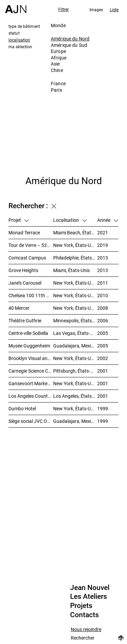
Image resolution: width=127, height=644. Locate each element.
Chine (57, 70)
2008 (103, 308)
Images (96, 10)
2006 (103, 320)
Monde (58, 25)
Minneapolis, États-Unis (75, 320)
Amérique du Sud (69, 45)
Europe (58, 51)
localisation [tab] (19, 40)
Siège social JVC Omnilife (31, 421)
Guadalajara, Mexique (75, 346)
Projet (19, 220)
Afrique (59, 58)
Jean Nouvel (90, 588)
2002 (103, 358)
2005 (103, 333)
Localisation (70, 220)
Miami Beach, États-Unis (75, 232)
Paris (56, 90)
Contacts (84, 615)
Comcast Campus (27, 258)
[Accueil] (16, 7)
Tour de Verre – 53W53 (31, 245)
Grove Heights (23, 270)
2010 (103, 295)
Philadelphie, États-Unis (75, 258)
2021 (103, 232)
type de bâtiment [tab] (24, 26)
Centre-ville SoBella (28, 333)
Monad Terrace (24, 232)
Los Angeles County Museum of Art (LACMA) (31, 396)
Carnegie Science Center (31, 371)
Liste (114, 10)
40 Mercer (19, 308)
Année (108, 220)
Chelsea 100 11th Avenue (31, 295)
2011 (103, 283)
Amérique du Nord (70, 39)
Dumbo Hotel (22, 408)
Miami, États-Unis (71, 270)
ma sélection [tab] (20, 47)
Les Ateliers (89, 596)
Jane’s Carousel (25, 283)
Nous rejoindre (86, 630)
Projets (81, 606)
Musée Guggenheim (29, 346)
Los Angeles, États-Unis (75, 396)
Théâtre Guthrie (25, 320)
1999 (103, 408)
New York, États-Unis (75, 245)
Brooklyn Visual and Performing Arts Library (31, 358)
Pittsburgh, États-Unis (75, 371)
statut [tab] (14, 33)
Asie (55, 64)
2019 (103, 245)
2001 (103, 371)
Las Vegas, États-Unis (75, 333)
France (58, 83)
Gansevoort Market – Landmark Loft (31, 383)
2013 (103, 258)
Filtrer (64, 9)
